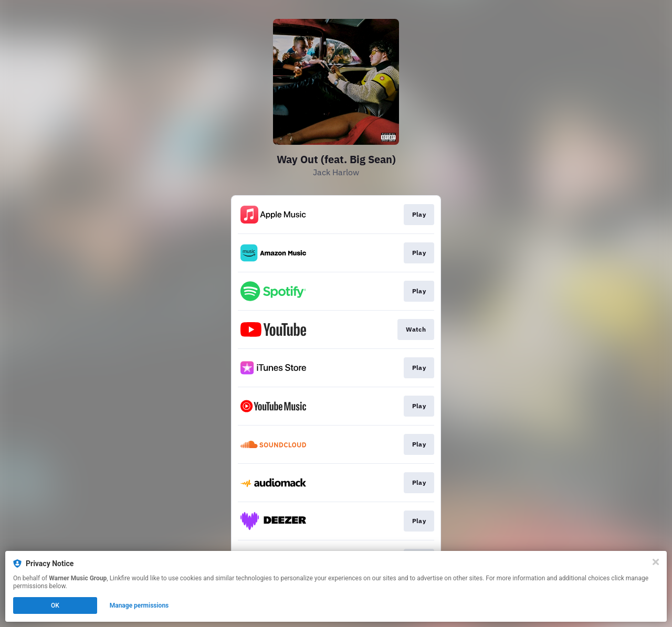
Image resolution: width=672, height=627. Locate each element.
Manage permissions (139, 605)
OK (55, 605)
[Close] (656, 562)
